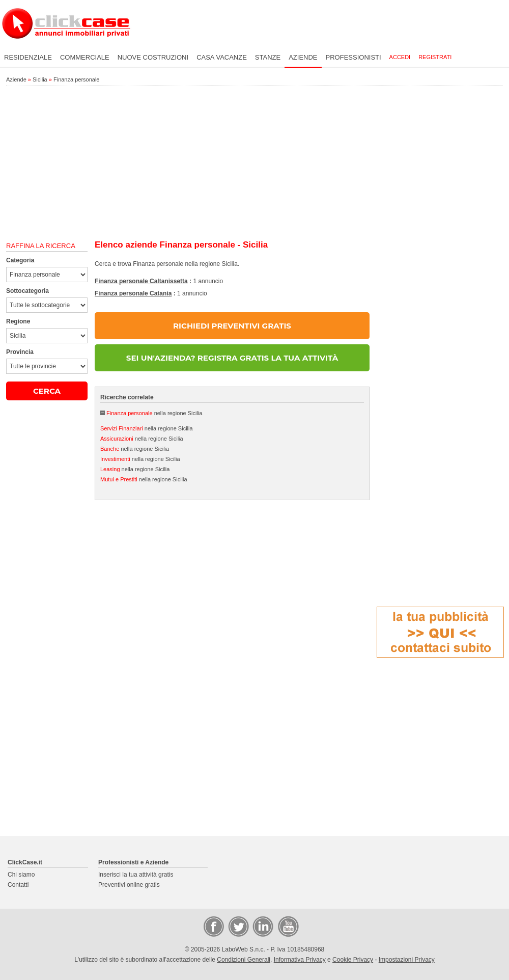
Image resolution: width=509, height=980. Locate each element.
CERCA (47, 391)
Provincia (20, 352)
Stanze (268, 57)
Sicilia (40, 79)
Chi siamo (21, 875)
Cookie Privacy (353, 960)
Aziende (303, 57)
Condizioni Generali (244, 960)
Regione (18, 321)
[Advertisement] (254, 164)
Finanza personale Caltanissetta (141, 281)
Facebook (213, 926)
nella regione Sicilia (154, 413)
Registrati (435, 57)
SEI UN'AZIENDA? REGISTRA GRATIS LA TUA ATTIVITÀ (232, 358)
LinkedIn (262, 926)
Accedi (400, 57)
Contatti (18, 885)
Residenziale (28, 57)
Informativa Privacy (300, 960)
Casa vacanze (222, 57)
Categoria (20, 260)
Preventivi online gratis (129, 885)
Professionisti (354, 57)
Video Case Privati (288, 926)
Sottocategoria (27, 291)
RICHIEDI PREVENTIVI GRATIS (232, 326)
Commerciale (85, 57)
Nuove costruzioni (153, 57)
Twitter (238, 926)
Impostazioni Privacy (407, 960)
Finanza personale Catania (133, 293)
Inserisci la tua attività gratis (136, 875)
